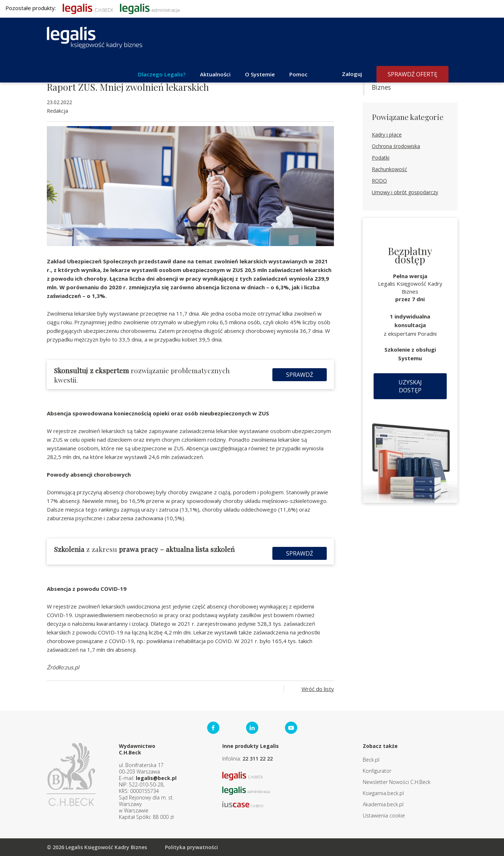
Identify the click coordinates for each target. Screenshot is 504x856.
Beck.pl (371, 760)
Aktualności (215, 74)
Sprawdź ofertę (412, 74)
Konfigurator (377, 771)
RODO (379, 181)
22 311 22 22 (258, 759)
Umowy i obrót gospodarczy (405, 192)
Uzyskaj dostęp (410, 386)
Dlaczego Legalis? (162, 74)
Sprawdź (300, 375)
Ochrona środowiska (396, 146)
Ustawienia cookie (384, 815)
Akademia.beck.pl (383, 804)
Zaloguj (352, 74)
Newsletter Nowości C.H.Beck (397, 782)
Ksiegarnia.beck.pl (383, 793)
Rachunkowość (389, 169)
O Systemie (260, 74)
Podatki (381, 158)
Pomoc (298, 74)
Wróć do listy (318, 689)
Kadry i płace (387, 135)
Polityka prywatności (191, 847)
